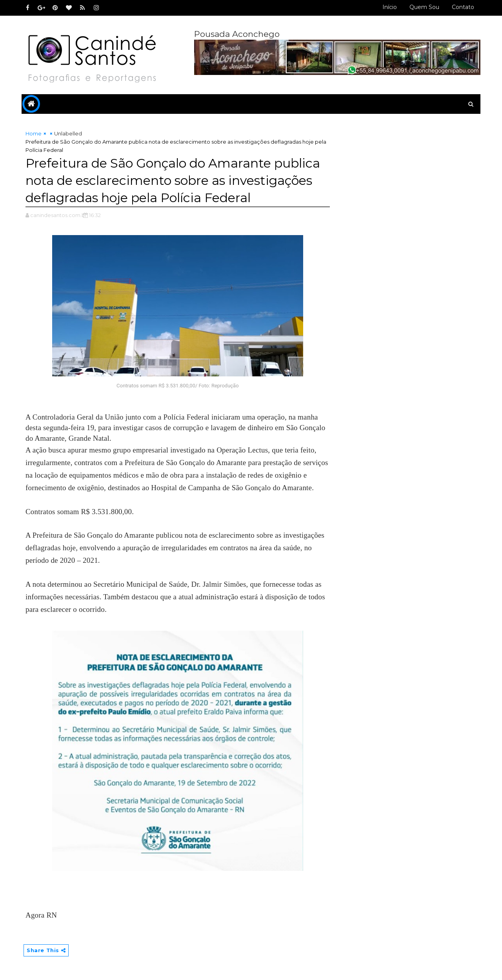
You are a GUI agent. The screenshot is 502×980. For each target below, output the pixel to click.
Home (34, 133)
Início (390, 7)
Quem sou (424, 7)
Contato (463, 7)
